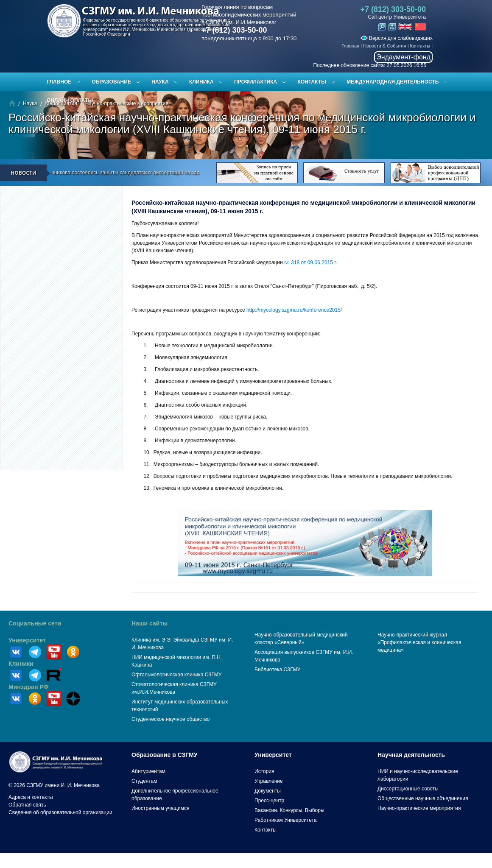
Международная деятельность (393, 82)
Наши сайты (150, 623)
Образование (112, 82)
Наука (160, 82)
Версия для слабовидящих (397, 38)
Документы (268, 791)
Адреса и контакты (31, 797)
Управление (269, 781)
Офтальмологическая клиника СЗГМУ (176, 675)
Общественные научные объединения (423, 798)
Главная (350, 46)
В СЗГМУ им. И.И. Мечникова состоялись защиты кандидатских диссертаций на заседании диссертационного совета (155, 173)
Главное (59, 82)
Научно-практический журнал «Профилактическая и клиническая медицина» (419, 642)
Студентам (144, 781)
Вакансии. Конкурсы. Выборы (289, 810)
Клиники (21, 664)
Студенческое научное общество (171, 719)
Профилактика (256, 82)
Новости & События (384, 46)
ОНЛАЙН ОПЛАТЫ (70, 100)
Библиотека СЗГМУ (277, 670)
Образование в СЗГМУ (165, 755)
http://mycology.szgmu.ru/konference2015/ (294, 310)
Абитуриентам (148, 771)
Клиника (201, 82)
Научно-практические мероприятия (419, 808)
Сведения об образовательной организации (60, 812)
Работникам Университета (286, 820)
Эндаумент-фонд (403, 57)
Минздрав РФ (29, 687)
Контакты (420, 46)
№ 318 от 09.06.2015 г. (310, 262)
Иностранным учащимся (160, 808)
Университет (27, 640)
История (264, 771)
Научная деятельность (411, 755)
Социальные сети (35, 623)
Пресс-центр (269, 801)
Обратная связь (27, 805)
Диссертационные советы (408, 789)
